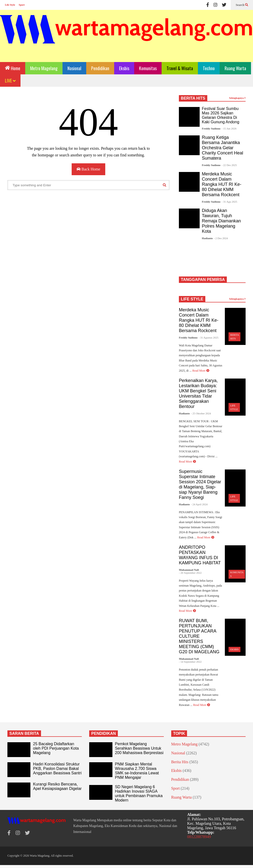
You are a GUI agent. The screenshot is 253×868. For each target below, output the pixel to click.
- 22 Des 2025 (229, 165)
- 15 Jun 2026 (229, 128)
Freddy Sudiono (211, 128)
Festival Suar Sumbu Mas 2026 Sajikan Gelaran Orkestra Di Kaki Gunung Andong (221, 115)
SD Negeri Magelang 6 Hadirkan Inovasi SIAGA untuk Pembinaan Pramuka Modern (139, 794)
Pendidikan (100, 68)
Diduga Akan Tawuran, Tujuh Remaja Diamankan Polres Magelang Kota (221, 221)
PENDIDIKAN (104, 733)
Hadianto (207, 238)
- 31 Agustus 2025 (209, 338)
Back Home (88, 169)
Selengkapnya (237, 98)
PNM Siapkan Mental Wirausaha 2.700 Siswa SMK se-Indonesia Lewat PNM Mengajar (137, 771)
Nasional (74, 68)
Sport (22, 5)
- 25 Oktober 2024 (201, 413)
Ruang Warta (235, 68)
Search (242, 5)
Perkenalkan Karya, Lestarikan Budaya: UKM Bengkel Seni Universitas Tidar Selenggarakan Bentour (198, 393)
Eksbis (124, 68)
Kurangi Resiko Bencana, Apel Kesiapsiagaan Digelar (57, 786)
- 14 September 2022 (190, 662)
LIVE (10, 81)
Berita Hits (180, 762)
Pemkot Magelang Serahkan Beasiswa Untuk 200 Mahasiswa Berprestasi (139, 748)
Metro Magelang (44, 68)
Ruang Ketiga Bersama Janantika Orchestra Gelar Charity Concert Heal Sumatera (222, 148)
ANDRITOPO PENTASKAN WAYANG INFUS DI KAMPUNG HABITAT (200, 555)
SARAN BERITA (24, 733)
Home (13, 68)
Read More (201, 371)
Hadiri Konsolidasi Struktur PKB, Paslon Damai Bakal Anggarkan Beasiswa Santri (57, 769)
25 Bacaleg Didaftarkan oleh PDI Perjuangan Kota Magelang (56, 748)
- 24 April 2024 (199, 504)
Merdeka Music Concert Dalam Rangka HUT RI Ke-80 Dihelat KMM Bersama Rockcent (222, 184)
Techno (209, 68)
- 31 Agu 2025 (229, 202)
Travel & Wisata (180, 68)
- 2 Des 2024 (221, 238)
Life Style (10, 5)
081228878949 (199, 837)
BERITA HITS (193, 98)
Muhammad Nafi (189, 570)
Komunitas (148, 68)
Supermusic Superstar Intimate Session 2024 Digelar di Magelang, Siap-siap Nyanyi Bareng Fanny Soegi (200, 484)
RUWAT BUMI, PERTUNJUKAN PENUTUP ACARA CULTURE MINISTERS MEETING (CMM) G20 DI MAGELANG (199, 636)
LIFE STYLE (192, 299)
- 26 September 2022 (190, 573)
